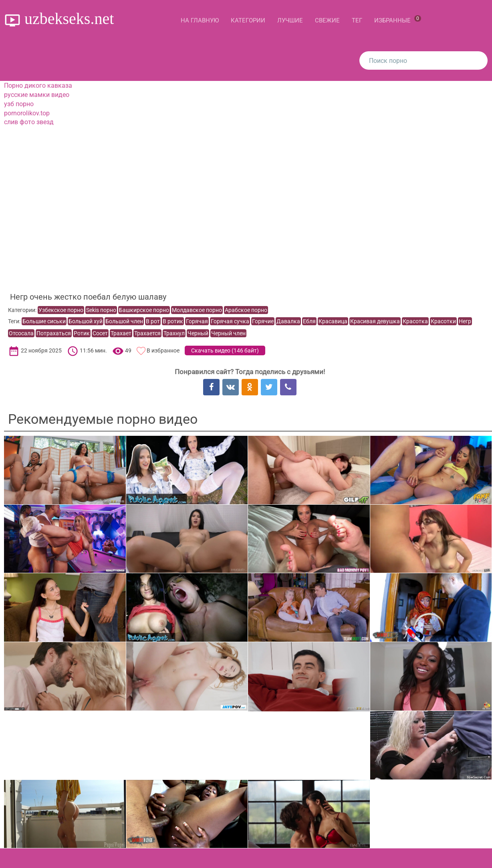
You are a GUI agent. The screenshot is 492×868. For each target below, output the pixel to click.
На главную (200, 20)
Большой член (124, 321)
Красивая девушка (375, 321)
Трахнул (174, 333)
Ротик (82, 333)
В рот (153, 321)
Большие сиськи (44, 321)
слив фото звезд (29, 122)
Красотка (415, 321)
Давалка (288, 321)
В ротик (173, 321)
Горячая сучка (230, 321)
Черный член (228, 333)
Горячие (263, 321)
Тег (357, 20)
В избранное (163, 350)
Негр (465, 321)
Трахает (121, 333)
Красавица (333, 321)
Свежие (327, 20)
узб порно (19, 104)
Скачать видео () (225, 350)
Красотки (443, 321)
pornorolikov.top (27, 113)
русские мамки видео (37, 95)
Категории (248, 20)
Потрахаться (54, 333)
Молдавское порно (197, 310)
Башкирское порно (144, 310)
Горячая (197, 321)
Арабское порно (246, 310)
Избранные (398, 20)
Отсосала (21, 333)
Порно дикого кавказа (38, 86)
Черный (198, 333)
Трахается (147, 333)
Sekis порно (101, 310)
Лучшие (290, 20)
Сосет (100, 333)
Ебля (309, 321)
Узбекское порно (61, 310)
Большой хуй (86, 321)
